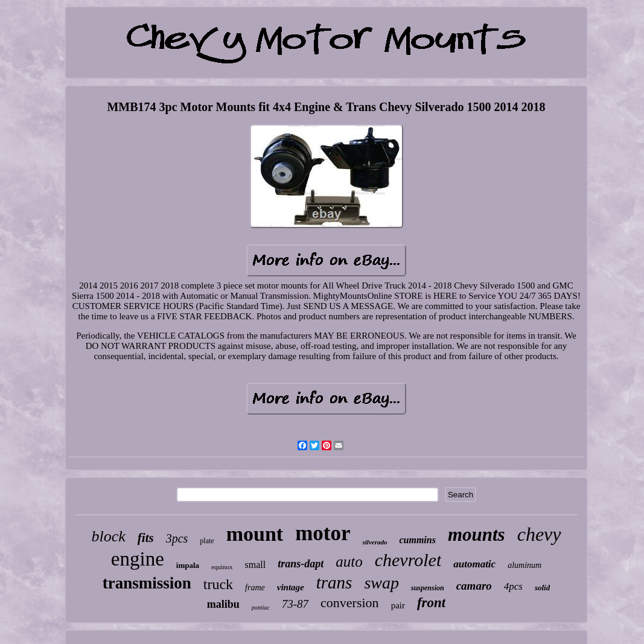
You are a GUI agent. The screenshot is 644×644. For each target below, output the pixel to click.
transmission (147, 583)
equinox (222, 567)
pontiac (261, 607)
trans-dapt (301, 564)
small (256, 565)
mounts (477, 534)
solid (542, 588)
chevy (539, 534)
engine (138, 559)
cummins (417, 540)
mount (255, 534)
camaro (474, 586)
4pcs (513, 586)
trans (334, 582)
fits (146, 538)
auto (349, 562)
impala (188, 565)
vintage (291, 587)
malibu (223, 604)
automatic (474, 564)
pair (398, 605)
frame (255, 588)
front (431, 603)
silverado (375, 542)
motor (323, 533)
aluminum (524, 565)
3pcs (177, 538)
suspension (428, 588)
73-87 (295, 604)
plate (207, 541)
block (109, 536)
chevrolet (408, 560)
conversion (350, 603)
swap (381, 583)
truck (218, 584)
